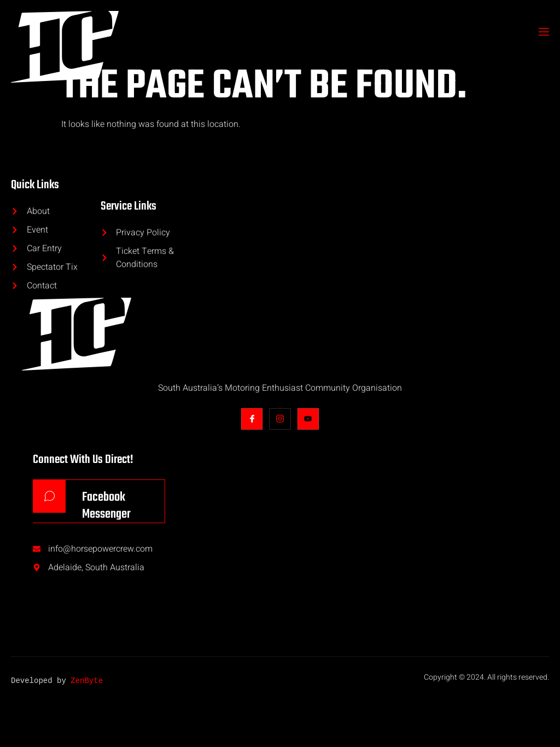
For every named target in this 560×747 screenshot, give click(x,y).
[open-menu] (543, 33)
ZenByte (87, 684)
